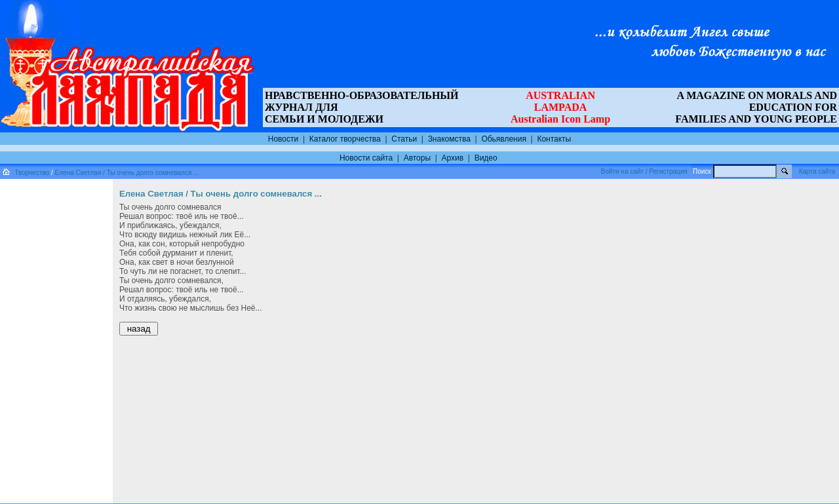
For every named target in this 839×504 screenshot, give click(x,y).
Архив (453, 158)
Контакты (554, 139)
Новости (283, 139)
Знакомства (449, 139)
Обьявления (504, 139)
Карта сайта (817, 171)
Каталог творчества (345, 139)
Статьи (404, 139)
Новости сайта (366, 158)
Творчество (32, 173)
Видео (486, 158)
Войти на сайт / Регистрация (644, 171)
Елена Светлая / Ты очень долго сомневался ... (127, 173)
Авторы (417, 158)
